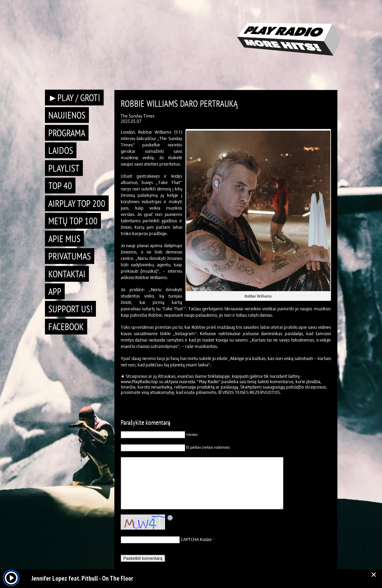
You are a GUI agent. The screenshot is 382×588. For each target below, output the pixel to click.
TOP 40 (60, 186)
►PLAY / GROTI (74, 98)
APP (55, 291)
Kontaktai (67, 274)
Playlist (64, 168)
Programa (67, 133)
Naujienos (67, 115)
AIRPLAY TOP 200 (77, 203)
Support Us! (70, 309)
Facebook (66, 327)
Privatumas (70, 256)
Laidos (61, 150)
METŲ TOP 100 (73, 221)
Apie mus (64, 239)
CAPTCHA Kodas (196, 539)
